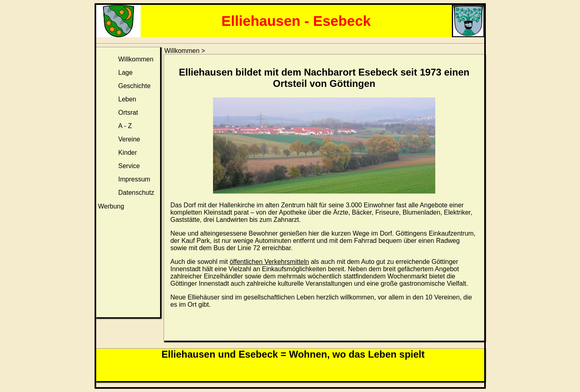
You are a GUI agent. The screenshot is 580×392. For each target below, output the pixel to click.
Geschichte (135, 86)
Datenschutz (136, 193)
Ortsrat (128, 113)
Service (129, 166)
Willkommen (136, 59)
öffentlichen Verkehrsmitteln (269, 262)
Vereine (129, 139)
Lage (126, 73)
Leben (128, 99)
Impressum (134, 179)
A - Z (125, 126)
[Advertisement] (128, 265)
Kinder (128, 153)
